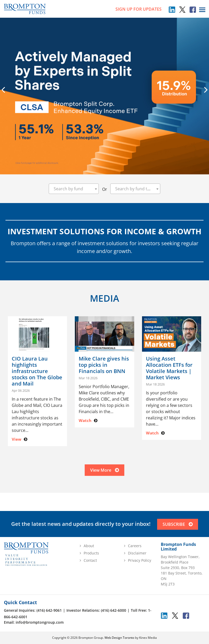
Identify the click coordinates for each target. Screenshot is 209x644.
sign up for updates (139, 9)
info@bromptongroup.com (40, 622)
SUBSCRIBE (178, 524)
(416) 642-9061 (49, 610)
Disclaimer (137, 553)
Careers (135, 546)
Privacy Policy (140, 560)
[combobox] (74, 189)
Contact (90, 560)
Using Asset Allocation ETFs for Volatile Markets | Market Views (169, 368)
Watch (85, 420)
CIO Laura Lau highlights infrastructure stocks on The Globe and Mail (37, 371)
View (17, 439)
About (89, 546)
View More (104, 470)
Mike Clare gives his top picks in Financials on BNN (104, 365)
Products (91, 553)
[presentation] (3, 90)
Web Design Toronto (119, 638)
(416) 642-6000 (113, 610)
